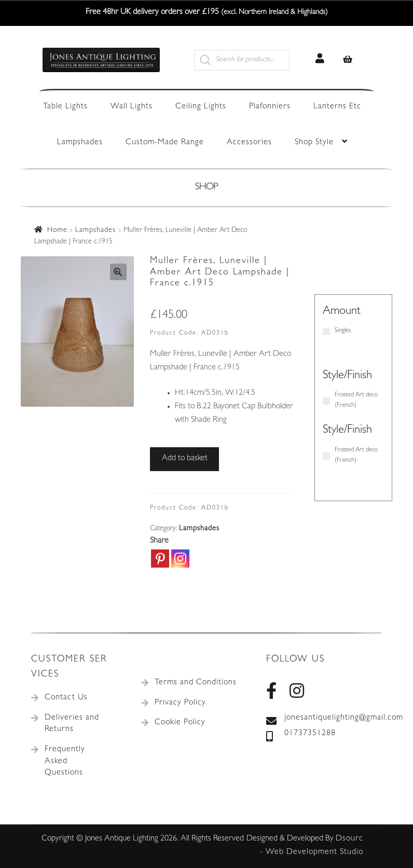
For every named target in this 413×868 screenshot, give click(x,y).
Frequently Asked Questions (65, 761)
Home (57, 230)
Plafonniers (270, 107)
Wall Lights (132, 107)
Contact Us (66, 698)
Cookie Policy (180, 723)
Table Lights (65, 107)
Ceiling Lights (201, 107)
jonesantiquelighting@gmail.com (324, 719)
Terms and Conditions (196, 683)
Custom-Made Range (165, 143)
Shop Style (314, 143)
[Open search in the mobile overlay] (254, 60)
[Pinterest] (160, 559)
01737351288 (301, 734)
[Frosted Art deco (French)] (326, 401)
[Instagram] (180, 559)
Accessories (249, 143)
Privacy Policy (180, 703)
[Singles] (326, 332)
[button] (118, 272)
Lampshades (80, 143)
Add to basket (185, 459)
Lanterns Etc (337, 107)
